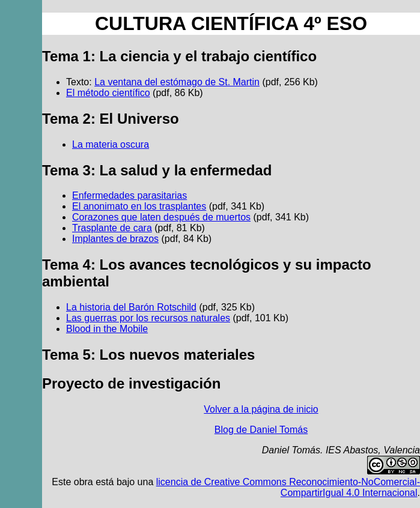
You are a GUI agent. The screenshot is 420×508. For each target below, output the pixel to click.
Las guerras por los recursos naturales (148, 318)
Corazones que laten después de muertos (161, 217)
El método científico (108, 93)
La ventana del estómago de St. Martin (177, 82)
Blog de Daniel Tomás (261, 430)
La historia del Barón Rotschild (131, 307)
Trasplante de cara (112, 228)
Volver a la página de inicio (261, 409)
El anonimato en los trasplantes (139, 206)
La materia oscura (111, 144)
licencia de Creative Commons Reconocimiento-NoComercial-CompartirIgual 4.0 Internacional (288, 487)
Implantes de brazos (115, 239)
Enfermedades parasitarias (129, 195)
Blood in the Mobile (107, 329)
